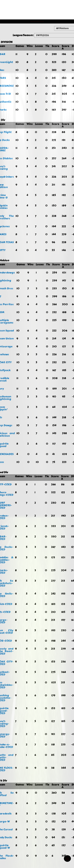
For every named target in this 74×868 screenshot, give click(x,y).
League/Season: (23, 35)
